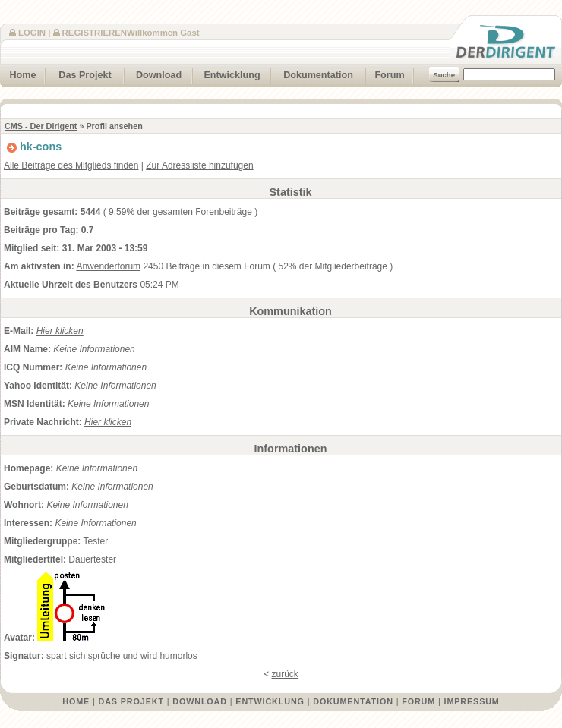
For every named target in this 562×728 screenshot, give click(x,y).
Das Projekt (79, 73)
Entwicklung (227, 73)
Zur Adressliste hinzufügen (199, 165)
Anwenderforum (108, 266)
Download (153, 73)
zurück (285, 674)
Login (32, 33)
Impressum (472, 701)
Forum (385, 73)
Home (18, 73)
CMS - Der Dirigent (41, 126)
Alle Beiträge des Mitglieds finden (71, 165)
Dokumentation (312, 73)
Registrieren (95, 33)
